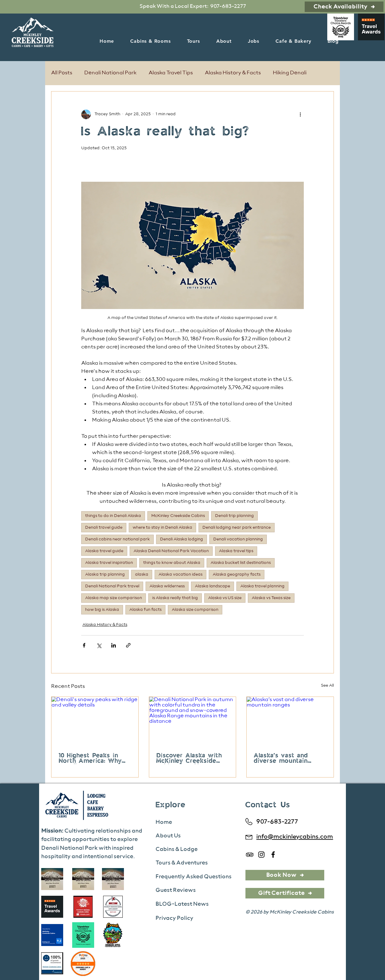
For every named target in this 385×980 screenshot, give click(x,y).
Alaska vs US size (225, 598)
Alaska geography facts (237, 574)
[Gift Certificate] (285, 893)
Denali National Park (110, 73)
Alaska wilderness (167, 586)
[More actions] (300, 114)
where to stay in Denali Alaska (162, 527)
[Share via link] (128, 645)
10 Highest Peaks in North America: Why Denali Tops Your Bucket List (90, 759)
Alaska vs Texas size (271, 598)
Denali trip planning (234, 516)
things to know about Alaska (172, 563)
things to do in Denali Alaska (113, 516)
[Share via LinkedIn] (114, 645)
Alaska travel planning (262, 586)
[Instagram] (261, 855)
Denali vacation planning (238, 539)
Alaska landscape (213, 586)
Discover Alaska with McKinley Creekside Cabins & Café (189, 759)
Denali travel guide (104, 527)
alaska (142, 574)
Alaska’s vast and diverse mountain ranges (281, 759)
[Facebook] (273, 855)
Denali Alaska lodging (182, 539)
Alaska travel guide (104, 551)
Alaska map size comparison (114, 598)
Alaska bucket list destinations (241, 563)
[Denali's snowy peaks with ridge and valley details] (95, 721)
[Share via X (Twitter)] (99, 645)
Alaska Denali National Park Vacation (171, 551)
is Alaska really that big (175, 598)
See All (327, 685)
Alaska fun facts (145, 610)
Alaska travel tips (236, 551)
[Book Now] (285, 875)
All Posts (62, 73)
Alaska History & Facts (233, 73)
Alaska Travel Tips (171, 73)
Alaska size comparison (195, 610)
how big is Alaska (102, 610)
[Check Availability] (344, 7)
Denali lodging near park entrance (237, 527)
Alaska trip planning (105, 574)
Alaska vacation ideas (180, 574)
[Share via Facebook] (84, 645)
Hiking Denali (290, 73)
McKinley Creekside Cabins (178, 516)
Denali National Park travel (112, 586)
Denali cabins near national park (117, 539)
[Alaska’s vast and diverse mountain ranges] (290, 721)
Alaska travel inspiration (109, 563)
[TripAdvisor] (250, 855)
